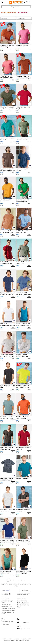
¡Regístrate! (25, 590)
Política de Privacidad (7, 639)
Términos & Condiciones (23, 605)
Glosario (19, 607)
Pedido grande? (5, 597)
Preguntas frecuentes (24, 629)
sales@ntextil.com (6, 625)
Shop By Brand (5, 599)
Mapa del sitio (26, 639)
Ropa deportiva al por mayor (8, 610)
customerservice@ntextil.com (8, 622)
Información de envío (22, 601)
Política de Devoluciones (23, 603)
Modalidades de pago (22, 597)
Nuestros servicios (22, 599)
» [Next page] (24, 580)
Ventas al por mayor (6, 604)
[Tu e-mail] (11, 590)
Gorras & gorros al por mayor (8, 608)
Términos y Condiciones (17, 639)
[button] (24, 2)
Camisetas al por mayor (7, 606)
